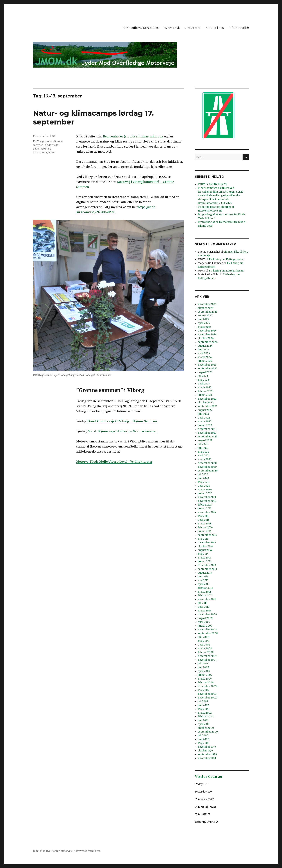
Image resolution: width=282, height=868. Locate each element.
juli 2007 (203, 664)
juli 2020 (203, 474)
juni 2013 (203, 577)
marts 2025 (205, 327)
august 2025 (205, 316)
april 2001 (204, 724)
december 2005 (207, 686)
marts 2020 (205, 490)
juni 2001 (203, 720)
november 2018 (207, 501)
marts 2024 (205, 357)
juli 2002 (203, 701)
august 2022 (205, 410)
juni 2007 (203, 667)
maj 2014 (203, 554)
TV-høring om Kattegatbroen (226, 259)
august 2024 (205, 346)
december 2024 (207, 331)
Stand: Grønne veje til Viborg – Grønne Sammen (122, 421)
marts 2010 (204, 611)
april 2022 (204, 418)
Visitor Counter (209, 776)
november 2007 (207, 660)
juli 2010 (203, 603)
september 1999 (207, 754)
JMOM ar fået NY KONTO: (212, 184)
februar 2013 (205, 588)
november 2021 (207, 433)
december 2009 (207, 614)
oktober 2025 (206, 308)
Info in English (239, 28)
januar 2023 (205, 395)
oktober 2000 (206, 728)
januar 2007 (205, 675)
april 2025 (204, 323)
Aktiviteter (193, 28)
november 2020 (207, 467)
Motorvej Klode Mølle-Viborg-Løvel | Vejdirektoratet (114, 462)
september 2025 (208, 312)
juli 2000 (203, 735)
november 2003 (207, 694)
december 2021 (207, 429)
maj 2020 (203, 482)
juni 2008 (203, 637)
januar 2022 (205, 425)
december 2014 (207, 543)
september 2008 (208, 633)
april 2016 (203, 520)
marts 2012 (204, 592)
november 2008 (207, 630)
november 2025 (207, 304)
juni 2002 (203, 705)
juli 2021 (203, 444)
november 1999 (207, 747)
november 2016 (207, 512)
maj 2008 (203, 641)
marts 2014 (204, 558)
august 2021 (205, 440)
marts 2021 (204, 459)
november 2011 (207, 599)
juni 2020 (203, 478)
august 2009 (205, 618)
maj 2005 (203, 690)
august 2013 (205, 573)
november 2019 (207, 497)
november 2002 (207, 698)
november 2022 (207, 399)
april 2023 (204, 384)
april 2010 (204, 607)
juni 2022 (203, 414)
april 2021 (204, 456)
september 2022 (208, 406)
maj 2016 (203, 516)
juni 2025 (203, 319)
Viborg (52, 152)
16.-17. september (43, 141)
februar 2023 (206, 391)
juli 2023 (203, 376)
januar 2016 (205, 531)
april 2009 (204, 622)
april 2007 (204, 671)
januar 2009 (205, 626)
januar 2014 (205, 561)
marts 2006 (205, 679)
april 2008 (204, 645)
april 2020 (204, 486)
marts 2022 (205, 421)
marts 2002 (205, 713)
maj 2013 (203, 580)
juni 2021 (203, 448)
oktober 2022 (206, 403)
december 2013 (207, 565)
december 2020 (207, 463)
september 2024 (208, 342)
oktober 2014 (205, 546)
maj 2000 (204, 743)
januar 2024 (205, 361)
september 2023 (208, 369)
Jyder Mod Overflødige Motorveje (53, 851)
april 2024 (204, 353)
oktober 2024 (206, 338)
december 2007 (207, 656)
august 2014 (205, 550)
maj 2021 (203, 452)
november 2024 (207, 334)
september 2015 (207, 535)
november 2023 (207, 365)
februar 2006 (206, 683)
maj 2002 (203, 709)
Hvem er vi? (172, 28)
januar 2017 (204, 508)
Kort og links (215, 28)
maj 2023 (203, 380)
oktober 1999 (205, 751)
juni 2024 (203, 350)
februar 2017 (205, 505)
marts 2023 (205, 387)
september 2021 (207, 437)
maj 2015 (203, 539)
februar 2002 (206, 717)
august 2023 (205, 372)
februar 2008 (206, 652)
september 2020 (208, 471)
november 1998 (207, 758)
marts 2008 (205, 648)
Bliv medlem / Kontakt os (140, 28)
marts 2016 (204, 524)
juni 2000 (203, 739)
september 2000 (208, 732)
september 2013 (207, 569)
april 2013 (204, 584)
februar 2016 (205, 527)
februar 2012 (205, 596)
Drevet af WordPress (88, 851)
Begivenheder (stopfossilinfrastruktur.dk (133, 136)
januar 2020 (205, 493)
